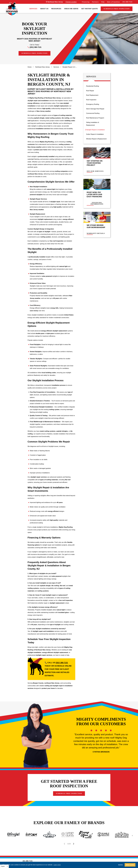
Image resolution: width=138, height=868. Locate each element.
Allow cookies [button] (130, 865)
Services (33, 9)
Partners (95, 2)
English (3, 866)
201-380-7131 (127, 2)
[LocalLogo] (12, 9)
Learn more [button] (57, 865)
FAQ (103, 2)
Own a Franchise (113, 2)
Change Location (71, 2)
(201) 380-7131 (36, 47)
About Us (44, 9)
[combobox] (4, 866)
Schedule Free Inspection (117, 9)
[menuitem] (33, 9)
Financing (86, 2)
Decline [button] (121, 865)
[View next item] (74, 844)
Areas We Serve (71, 9)
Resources (56, 9)
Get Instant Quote (90, 9)
